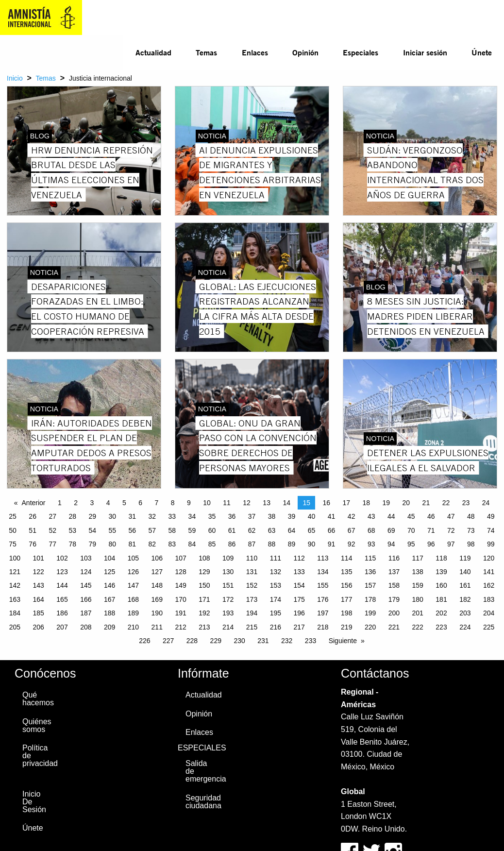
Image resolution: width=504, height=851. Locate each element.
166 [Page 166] (86, 599)
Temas (206, 52)
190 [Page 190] (157, 613)
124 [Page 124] (86, 572)
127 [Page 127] (157, 572)
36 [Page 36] (232, 516)
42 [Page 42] (352, 516)
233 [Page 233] (311, 641)
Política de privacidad (37, 756)
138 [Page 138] (418, 572)
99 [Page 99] (491, 544)
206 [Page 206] (39, 627)
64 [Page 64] (292, 530)
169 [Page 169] (157, 599)
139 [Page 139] (441, 572)
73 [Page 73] (471, 530)
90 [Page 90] (312, 544)
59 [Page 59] (192, 530)
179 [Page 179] (394, 599)
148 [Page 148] (157, 585)
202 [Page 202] (441, 613)
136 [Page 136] (370, 572)
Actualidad (153, 52)
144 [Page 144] (62, 585)
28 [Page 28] (72, 516)
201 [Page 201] (418, 613)
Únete (482, 52)
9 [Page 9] (189, 503)
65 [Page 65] (312, 530)
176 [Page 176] (323, 599)
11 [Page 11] (227, 503)
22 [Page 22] (446, 503)
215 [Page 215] (252, 627)
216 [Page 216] (276, 627)
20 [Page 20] (406, 503)
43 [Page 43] (371, 516)
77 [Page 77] (52, 544)
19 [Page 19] (386, 503)
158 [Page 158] (394, 585)
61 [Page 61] (232, 530)
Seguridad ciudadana (200, 802)
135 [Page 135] (346, 572)
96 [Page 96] (431, 544)
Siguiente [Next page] (343, 641)
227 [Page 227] (168, 641)
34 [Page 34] (192, 516)
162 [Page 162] (489, 585)
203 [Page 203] (465, 613)
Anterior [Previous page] (34, 503)
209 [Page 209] (109, 627)
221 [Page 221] (394, 627)
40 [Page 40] (312, 516)
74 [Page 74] (491, 530)
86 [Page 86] (232, 544)
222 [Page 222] (418, 627)
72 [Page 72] (451, 530)
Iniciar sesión (425, 52)
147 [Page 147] (133, 585)
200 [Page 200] (394, 613)
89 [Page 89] (292, 544)
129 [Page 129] (204, 572)
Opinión (305, 52)
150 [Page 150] (204, 585)
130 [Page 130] (228, 572)
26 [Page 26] (33, 516)
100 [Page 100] (15, 558)
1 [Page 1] (60, 503)
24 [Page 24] (486, 503)
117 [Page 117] (418, 558)
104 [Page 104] (109, 558)
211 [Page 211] (157, 627)
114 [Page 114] (346, 558)
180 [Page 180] (418, 599)
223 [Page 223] (441, 627)
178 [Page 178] (370, 599)
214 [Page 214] (228, 627)
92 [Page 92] (352, 544)
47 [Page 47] (451, 516)
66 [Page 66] (332, 530)
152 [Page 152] (252, 585)
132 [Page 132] (276, 572)
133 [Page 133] (299, 572)
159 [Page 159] (418, 585)
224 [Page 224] (465, 627)
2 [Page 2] (76, 503)
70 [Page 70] (411, 530)
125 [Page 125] (109, 572)
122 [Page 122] (39, 572)
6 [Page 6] (140, 503)
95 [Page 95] (411, 544)
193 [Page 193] (228, 613)
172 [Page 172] (228, 599)
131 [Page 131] (252, 572)
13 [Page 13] (267, 503)
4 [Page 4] (108, 503)
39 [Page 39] (292, 516)
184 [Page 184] (15, 613)
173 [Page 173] (252, 599)
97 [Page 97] (451, 544)
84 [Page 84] (192, 544)
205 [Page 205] (15, 627)
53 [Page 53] (72, 530)
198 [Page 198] (346, 613)
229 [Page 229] (216, 641)
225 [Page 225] (489, 627)
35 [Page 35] (212, 516)
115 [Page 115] (370, 558)
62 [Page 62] (252, 530)
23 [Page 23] (466, 503)
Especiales (361, 52)
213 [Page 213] (204, 627)
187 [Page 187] (86, 613)
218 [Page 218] (323, 627)
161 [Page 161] (465, 585)
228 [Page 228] (192, 641)
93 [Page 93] (371, 544)
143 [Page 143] (39, 585)
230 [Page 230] (239, 641)
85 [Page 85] (212, 544)
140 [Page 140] (465, 572)
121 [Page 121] (15, 572)
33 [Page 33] (172, 516)
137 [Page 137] (394, 572)
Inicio (15, 78)
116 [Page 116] (394, 558)
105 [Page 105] (133, 558)
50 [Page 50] (13, 530)
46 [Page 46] (431, 516)
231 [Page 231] (263, 641)
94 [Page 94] (391, 544)
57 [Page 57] (152, 530)
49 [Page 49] (491, 516)
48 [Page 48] (471, 516)
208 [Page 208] (86, 627)
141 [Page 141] (489, 572)
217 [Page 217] (299, 627)
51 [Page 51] (33, 530)
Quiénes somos (37, 725)
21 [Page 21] (426, 503)
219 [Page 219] (346, 627)
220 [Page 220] (370, 627)
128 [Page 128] (180, 572)
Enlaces (255, 52)
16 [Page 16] (326, 503)
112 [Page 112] (299, 558)
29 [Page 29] (92, 516)
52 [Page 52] (52, 530)
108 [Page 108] (204, 558)
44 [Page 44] (391, 516)
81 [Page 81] (133, 544)
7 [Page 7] (157, 503)
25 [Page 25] (13, 516)
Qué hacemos (37, 699)
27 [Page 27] (52, 516)
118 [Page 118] (441, 558)
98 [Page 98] (471, 544)
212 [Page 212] (180, 627)
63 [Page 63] (272, 530)
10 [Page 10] (207, 503)
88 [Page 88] (272, 544)
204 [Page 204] (489, 613)
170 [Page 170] (180, 599)
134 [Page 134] (323, 572)
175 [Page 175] (299, 599)
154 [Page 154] (299, 585)
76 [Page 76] (33, 544)
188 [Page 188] (109, 613)
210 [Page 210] (133, 627)
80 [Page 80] (112, 544)
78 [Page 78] (72, 544)
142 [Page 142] (15, 585)
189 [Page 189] (133, 613)
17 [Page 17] (346, 503)
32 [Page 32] (152, 516)
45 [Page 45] (411, 516)
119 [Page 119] (465, 558)
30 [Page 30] (112, 516)
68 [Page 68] (371, 530)
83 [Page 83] (172, 544)
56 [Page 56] (133, 530)
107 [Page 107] (180, 558)
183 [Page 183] (489, 599)
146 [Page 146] (109, 585)
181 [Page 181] (441, 599)
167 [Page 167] (109, 599)
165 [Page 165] (62, 599)
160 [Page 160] (441, 585)
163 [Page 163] (15, 599)
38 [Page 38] (272, 516)
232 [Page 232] (287, 641)
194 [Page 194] (252, 613)
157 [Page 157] (370, 585)
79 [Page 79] (92, 544)
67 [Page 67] (352, 530)
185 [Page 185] (39, 613)
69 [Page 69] (391, 530)
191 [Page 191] (180, 613)
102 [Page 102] (62, 558)
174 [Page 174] (276, 599)
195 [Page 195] (276, 613)
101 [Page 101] (39, 558)
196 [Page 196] (299, 613)
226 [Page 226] (144, 641)
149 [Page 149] (180, 585)
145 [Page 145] (86, 585)
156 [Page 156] (346, 585)
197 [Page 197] (323, 613)
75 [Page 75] (13, 544)
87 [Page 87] (252, 544)
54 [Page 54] (92, 530)
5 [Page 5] (124, 503)
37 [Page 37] (252, 516)
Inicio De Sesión (34, 802)
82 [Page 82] (152, 544)
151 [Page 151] (228, 585)
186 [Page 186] (62, 613)
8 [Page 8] (173, 503)
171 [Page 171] (204, 599)
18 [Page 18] (367, 503)
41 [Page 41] (332, 516)
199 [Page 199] (370, 613)
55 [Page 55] (112, 530)
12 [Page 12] (247, 503)
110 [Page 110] (252, 558)
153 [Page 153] (276, 585)
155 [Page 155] (323, 585)
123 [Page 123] (62, 572)
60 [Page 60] (212, 530)
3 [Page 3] (92, 503)
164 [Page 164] (39, 599)
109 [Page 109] (228, 558)
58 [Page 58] (172, 530)
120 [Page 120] (489, 558)
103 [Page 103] (86, 558)
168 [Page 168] (133, 599)
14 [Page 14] (286, 503)
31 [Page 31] (133, 516)
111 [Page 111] (276, 558)
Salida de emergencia (200, 771)
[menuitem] (153, 52)
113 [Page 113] (323, 558)
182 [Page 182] (465, 599)
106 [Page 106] (157, 558)
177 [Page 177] (346, 599)
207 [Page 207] (62, 627)
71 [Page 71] (431, 530)
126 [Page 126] (133, 572)
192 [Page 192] (204, 613)
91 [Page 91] (332, 544)
